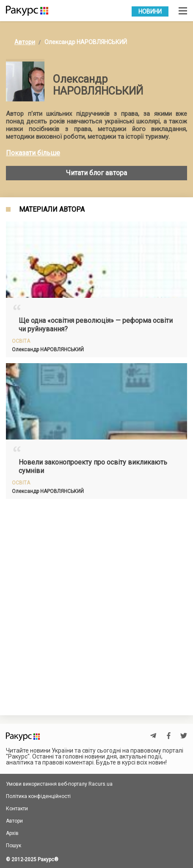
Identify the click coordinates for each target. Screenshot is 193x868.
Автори (25, 42)
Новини (150, 11)
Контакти (17, 809)
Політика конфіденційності (38, 796)
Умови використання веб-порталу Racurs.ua (59, 784)
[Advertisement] (96, 602)
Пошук (14, 846)
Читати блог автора (96, 173)
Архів (12, 833)
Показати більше (33, 153)
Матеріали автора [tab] (52, 210)
